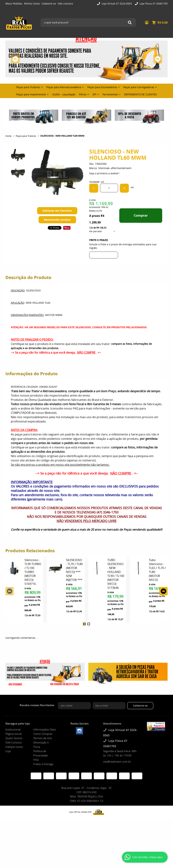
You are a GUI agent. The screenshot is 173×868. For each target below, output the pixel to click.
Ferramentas (110, 94)
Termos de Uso (43, 738)
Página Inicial (14, 734)
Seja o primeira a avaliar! (104, 173)
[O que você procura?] (130, 23)
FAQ (36, 760)
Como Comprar (43, 734)
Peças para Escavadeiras (102, 87)
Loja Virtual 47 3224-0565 (116, 4)
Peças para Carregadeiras (139, 87)
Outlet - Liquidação (64, 94)
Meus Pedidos (14, 4)
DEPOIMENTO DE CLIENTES (140, 94)
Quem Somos (14, 738)
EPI (94, 94)
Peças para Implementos (31, 94)
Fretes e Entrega (43, 764)
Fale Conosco (14, 742)
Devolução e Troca (41, 745)
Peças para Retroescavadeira (64, 87)
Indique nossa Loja (14, 749)
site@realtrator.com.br (117, 761)
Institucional (13, 729)
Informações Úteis (45, 729)
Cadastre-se (49, 4)
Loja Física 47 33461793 (153, 4)
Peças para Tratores (28, 87)
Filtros (83, 94)
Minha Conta (32, 4)
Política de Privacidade (41, 753)
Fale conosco (65, 4)
